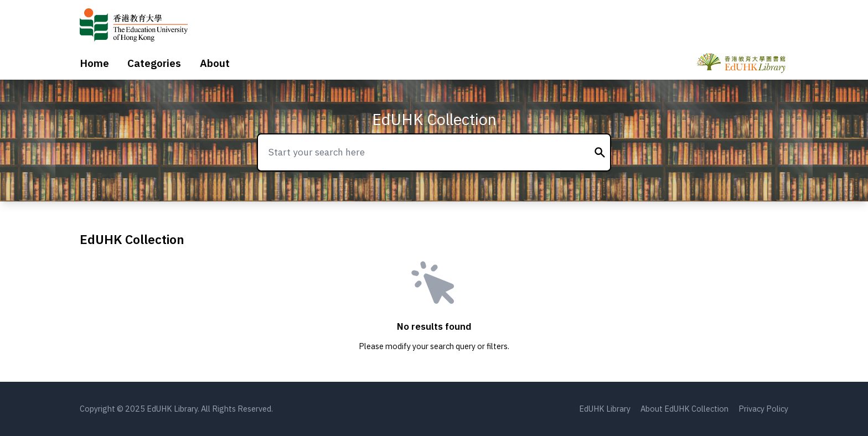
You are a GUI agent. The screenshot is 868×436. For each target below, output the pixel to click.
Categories (154, 63)
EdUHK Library (605, 409)
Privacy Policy (763, 409)
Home (94, 63)
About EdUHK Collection (684, 409)
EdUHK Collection (434, 119)
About (215, 63)
